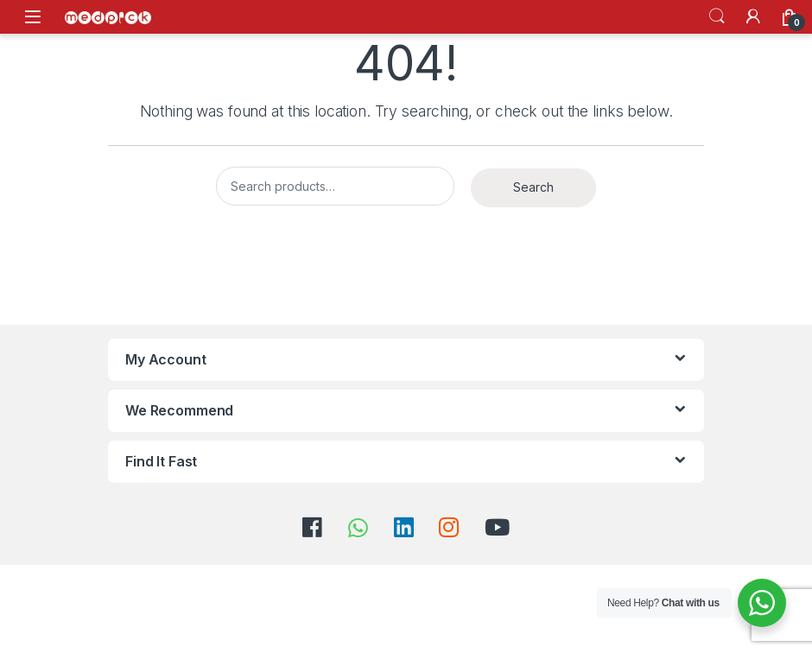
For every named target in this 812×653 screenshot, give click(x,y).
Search (717, 16)
